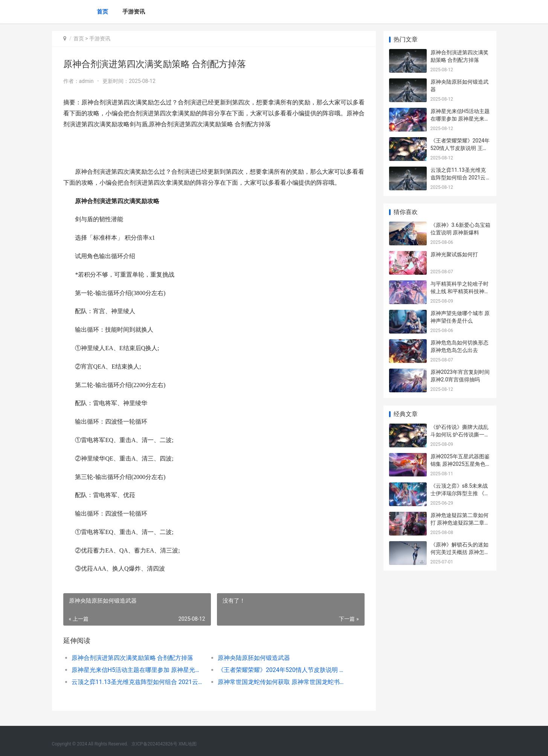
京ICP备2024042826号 (154, 744)
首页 (102, 12)
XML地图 (188, 744)
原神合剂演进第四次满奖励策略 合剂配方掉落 (133, 658)
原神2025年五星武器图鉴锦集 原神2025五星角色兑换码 (460, 464)
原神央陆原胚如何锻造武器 (254, 658)
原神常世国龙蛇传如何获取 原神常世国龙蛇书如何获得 (283, 682)
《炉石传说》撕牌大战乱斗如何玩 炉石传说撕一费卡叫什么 (460, 434)
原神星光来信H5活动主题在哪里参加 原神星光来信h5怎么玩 (137, 670)
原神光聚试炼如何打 (454, 254)
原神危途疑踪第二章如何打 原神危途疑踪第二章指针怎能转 (460, 523)
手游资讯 (134, 12)
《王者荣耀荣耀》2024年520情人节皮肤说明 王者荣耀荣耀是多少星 (283, 670)
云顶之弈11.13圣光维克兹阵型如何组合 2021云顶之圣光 (137, 682)
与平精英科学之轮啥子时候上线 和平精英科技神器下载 (460, 291)
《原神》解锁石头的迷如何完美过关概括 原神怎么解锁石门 (460, 552)
